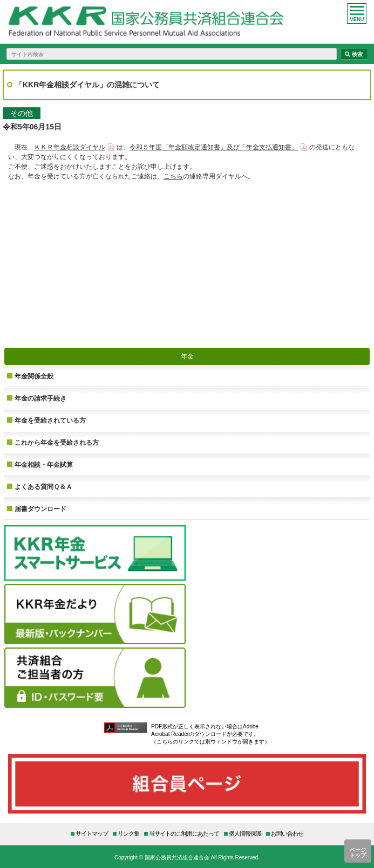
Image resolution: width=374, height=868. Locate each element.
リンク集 (128, 833)
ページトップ (358, 852)
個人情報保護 (245, 833)
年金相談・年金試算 (44, 464)
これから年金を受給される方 (57, 442)
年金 (187, 356)
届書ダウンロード (40, 509)
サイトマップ (92, 833)
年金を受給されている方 (50, 420)
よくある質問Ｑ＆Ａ (43, 487)
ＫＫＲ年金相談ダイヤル (70, 147)
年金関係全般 (34, 376)
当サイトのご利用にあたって (184, 833)
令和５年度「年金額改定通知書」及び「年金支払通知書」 (214, 147)
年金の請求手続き (40, 398)
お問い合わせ (287, 833)
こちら (173, 176)
